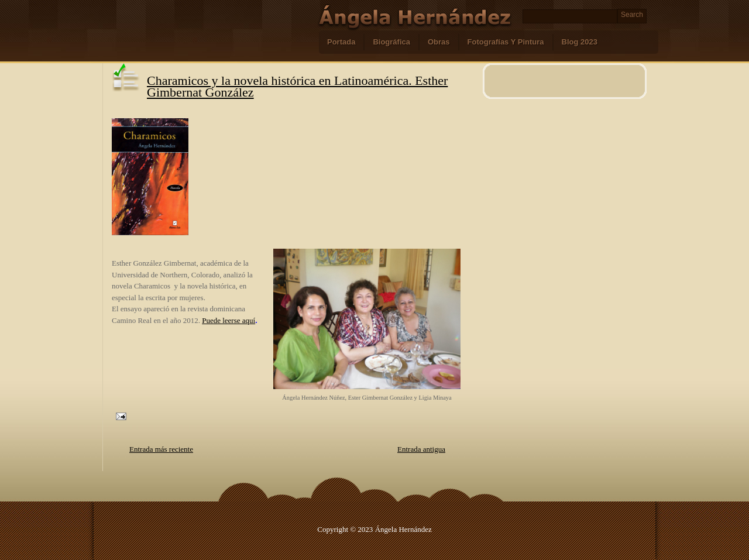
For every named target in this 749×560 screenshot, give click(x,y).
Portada (341, 42)
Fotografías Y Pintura (506, 42)
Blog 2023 (580, 42)
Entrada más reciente (161, 449)
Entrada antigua (421, 449)
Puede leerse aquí (229, 320)
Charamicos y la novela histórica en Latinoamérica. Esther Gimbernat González (297, 86)
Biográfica (391, 42)
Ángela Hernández (403, 529)
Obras (439, 42)
